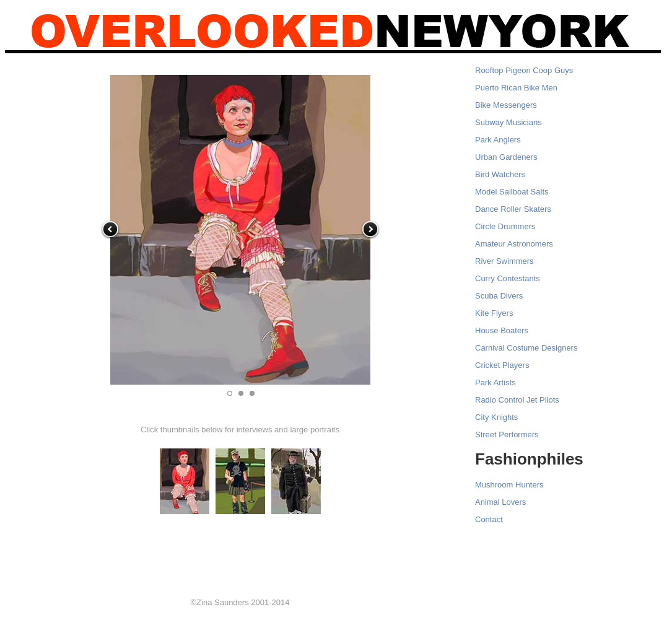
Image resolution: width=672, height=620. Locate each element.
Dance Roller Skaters (513, 209)
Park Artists (495, 382)
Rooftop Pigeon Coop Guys (524, 70)
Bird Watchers (500, 174)
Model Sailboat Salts (512, 192)
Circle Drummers (505, 226)
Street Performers (507, 434)
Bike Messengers (506, 105)
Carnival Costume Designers (526, 348)
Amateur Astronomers (514, 244)
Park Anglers (498, 140)
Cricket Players (502, 365)
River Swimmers (504, 261)
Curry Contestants (508, 278)
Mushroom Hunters (509, 485)
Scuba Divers (499, 296)
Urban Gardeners (506, 157)
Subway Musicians (508, 122)
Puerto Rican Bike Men (516, 88)
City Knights (496, 417)
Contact (489, 519)
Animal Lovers (500, 502)
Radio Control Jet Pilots (517, 400)
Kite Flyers (494, 313)
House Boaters (502, 330)
